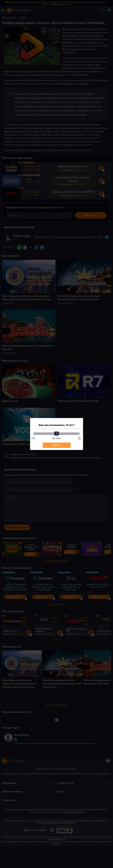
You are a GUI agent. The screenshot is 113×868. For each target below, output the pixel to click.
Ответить (56, 445)
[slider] (57, 434)
